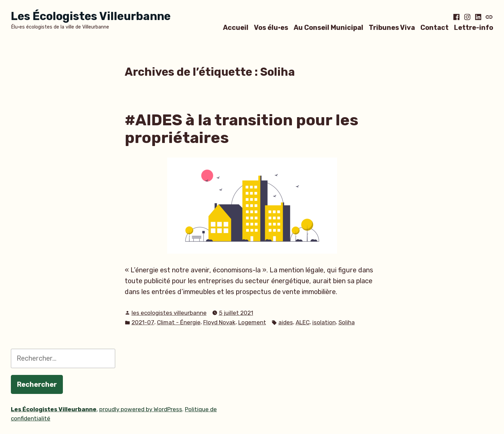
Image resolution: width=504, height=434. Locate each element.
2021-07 (143, 322)
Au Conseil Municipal (328, 27)
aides (286, 322)
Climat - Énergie (179, 322)
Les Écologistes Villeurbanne (91, 16)
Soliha (347, 322)
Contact (435, 27)
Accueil (236, 27)
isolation (324, 322)
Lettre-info (474, 27)
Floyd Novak (219, 322)
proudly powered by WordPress (141, 409)
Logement (252, 322)
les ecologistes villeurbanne (169, 313)
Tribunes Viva (392, 27)
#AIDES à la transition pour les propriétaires (241, 129)
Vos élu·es (271, 27)
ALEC (303, 322)
